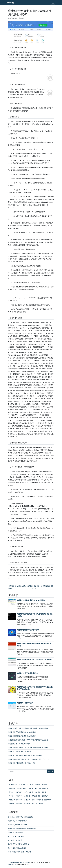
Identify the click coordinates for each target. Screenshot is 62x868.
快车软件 (45, 788)
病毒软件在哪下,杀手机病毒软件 (28, 673)
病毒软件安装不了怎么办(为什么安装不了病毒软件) (34, 659)
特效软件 (12, 803)
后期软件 (38, 785)
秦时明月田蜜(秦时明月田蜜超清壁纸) (21, 817)
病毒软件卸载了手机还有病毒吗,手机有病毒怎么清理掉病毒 (28, 728)
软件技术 (27, 800)
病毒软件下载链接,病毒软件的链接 (20, 751)
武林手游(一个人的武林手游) (18, 821)
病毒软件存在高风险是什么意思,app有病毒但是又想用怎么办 (29, 759)
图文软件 (22, 785)
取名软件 (38, 792)
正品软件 (45, 785)
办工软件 (30, 785)
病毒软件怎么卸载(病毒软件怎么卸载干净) (22, 732)
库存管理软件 (13, 785)
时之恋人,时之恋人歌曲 (16, 840)
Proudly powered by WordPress (18, 862)
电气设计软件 (36, 796)
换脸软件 (27, 796)
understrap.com (12, 865)
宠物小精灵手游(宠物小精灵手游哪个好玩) (22, 829)
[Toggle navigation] (53, 3)
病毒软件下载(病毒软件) (25, 703)
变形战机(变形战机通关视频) (18, 825)
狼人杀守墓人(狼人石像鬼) (17, 848)
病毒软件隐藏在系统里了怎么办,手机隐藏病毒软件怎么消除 (28, 748)
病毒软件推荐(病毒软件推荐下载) (28, 630)
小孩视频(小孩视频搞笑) (16, 832)
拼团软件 (27, 803)
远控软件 (45, 792)
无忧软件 (10, 3)
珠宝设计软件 (36, 800)
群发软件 (19, 792)
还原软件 (35, 803)
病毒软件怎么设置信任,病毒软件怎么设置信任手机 (25, 755)
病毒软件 (21, 18)
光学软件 (12, 796)
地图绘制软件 (29, 792)
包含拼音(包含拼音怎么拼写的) (18, 844)
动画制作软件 (21, 788)
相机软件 (12, 788)
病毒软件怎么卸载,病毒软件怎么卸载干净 (31, 600)
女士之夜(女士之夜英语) (16, 836)
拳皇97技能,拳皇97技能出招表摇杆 (20, 852)
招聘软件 (42, 803)
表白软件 (12, 800)
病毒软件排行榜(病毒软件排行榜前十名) (21, 763)
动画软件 (19, 796)
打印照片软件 (47, 800)
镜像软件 (45, 796)
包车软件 (38, 788)
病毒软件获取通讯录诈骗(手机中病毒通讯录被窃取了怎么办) (28, 740)
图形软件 (12, 792)
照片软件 (19, 803)
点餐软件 (30, 788)
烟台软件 (19, 800)
